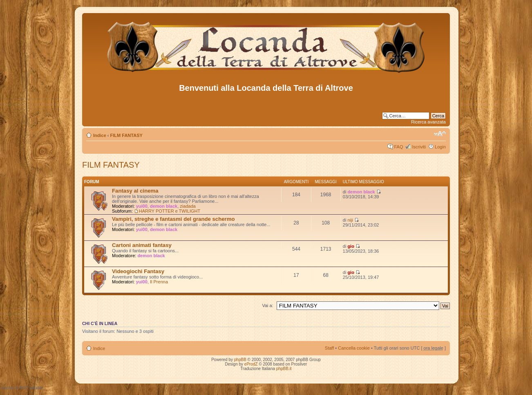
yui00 (142, 206)
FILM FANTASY (126, 135)
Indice (100, 135)
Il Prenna (159, 282)
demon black (164, 206)
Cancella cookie (354, 348)
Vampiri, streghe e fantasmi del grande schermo (173, 219)
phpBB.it (284, 369)
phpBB (240, 360)
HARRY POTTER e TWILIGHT (170, 211)
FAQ (398, 147)
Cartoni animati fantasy (142, 245)
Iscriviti (419, 147)
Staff (329, 348)
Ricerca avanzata (428, 122)
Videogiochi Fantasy (138, 271)
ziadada (188, 206)
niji (350, 220)
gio (351, 246)
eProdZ (251, 364)
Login (440, 147)
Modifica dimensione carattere (440, 134)
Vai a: (267, 305)
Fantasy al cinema (135, 191)
